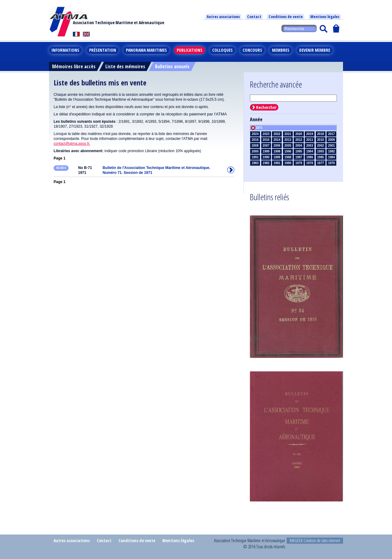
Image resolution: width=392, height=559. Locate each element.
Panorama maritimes (146, 50)
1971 (259, 128)
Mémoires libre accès (74, 66)
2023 (266, 134)
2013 (288, 140)
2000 (255, 151)
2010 (321, 140)
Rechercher (266, 107)
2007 (266, 146)
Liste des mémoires (125, 66)
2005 (288, 146)
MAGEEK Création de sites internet (315, 540)
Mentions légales (325, 17)
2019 (310, 134)
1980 (288, 163)
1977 (321, 163)
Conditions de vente (286, 17)
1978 (310, 163)
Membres (281, 50)
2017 (331, 134)
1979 (299, 163)
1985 (321, 157)
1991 (255, 157)
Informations (65, 50)
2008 (255, 146)
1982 (266, 163)
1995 (299, 151)
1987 (299, 157)
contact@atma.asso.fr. (72, 144)
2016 (255, 140)
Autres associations (223, 17)
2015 (266, 140)
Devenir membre (315, 50)
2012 (299, 140)
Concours (252, 50)
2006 (277, 146)
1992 (331, 151)
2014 (277, 140)
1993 (321, 151)
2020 (299, 134)
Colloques (222, 50)
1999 (266, 151)
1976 (331, 163)
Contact (254, 17)
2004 (299, 146)
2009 (331, 140)
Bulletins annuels (172, 66)
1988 (288, 157)
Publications (190, 50)
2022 (277, 134)
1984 (331, 157)
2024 (255, 134)
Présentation (103, 50)
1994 (310, 151)
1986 (310, 157)
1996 (288, 151)
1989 (277, 157)
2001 (331, 146)
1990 (266, 157)
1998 (277, 151)
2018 (321, 134)
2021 (288, 134)
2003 (310, 146)
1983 (255, 163)
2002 (321, 146)
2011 (310, 140)
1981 (277, 163)
